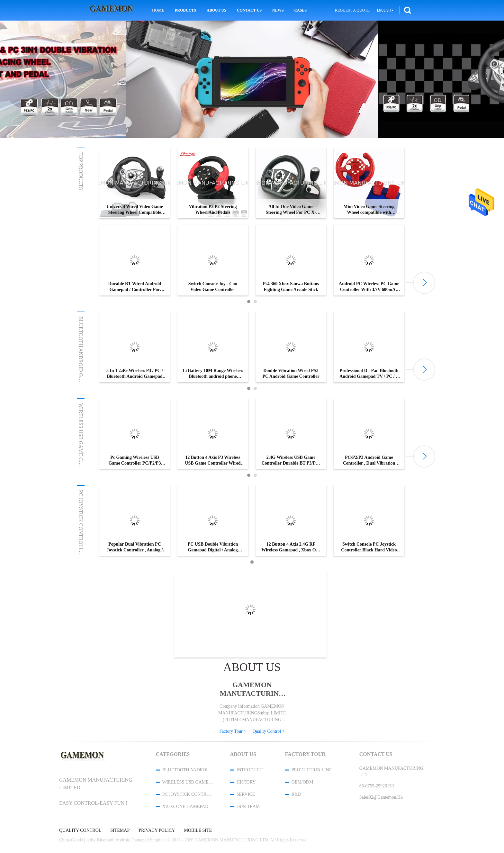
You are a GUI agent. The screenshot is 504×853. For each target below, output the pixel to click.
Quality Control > (269, 731)
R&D (296, 794)
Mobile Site (198, 830)
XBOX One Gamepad (185, 807)
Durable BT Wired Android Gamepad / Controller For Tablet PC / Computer (135, 287)
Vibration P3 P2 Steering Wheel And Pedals (213, 209)
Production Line (312, 770)
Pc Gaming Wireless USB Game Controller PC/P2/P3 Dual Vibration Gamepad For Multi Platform (135, 461)
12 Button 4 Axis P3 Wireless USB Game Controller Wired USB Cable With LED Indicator (213, 461)
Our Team (248, 807)
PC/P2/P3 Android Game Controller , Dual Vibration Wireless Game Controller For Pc (369, 461)
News (278, 10)
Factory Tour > (233, 731)
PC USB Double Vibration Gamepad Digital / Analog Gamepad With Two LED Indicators (213, 547)
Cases (300, 10)
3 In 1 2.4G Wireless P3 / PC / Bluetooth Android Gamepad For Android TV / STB (135, 374)
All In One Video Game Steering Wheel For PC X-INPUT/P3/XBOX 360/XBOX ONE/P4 (291, 210)
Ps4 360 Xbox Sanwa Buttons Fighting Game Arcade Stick (291, 287)
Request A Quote (352, 10)
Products (185, 10)
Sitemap (120, 830)
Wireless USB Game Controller (81, 447)
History (246, 782)
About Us (216, 10)
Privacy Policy (157, 830)
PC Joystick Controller (81, 524)
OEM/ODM (302, 782)
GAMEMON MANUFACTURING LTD (252, 689)
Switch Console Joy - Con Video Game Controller (213, 287)
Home (158, 10)
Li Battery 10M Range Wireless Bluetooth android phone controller (213, 374)
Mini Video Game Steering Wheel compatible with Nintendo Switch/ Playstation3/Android (369, 210)
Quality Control (80, 830)
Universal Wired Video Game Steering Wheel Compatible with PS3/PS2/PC (135, 210)
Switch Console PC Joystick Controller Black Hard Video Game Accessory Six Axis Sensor (369, 547)
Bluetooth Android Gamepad (81, 357)
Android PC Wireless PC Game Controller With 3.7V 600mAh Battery (369, 287)
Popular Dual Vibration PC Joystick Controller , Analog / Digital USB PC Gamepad (135, 547)
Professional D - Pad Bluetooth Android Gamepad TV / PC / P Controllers (369, 374)
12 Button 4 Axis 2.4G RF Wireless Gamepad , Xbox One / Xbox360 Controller (291, 547)
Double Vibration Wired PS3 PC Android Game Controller (291, 373)
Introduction (252, 770)
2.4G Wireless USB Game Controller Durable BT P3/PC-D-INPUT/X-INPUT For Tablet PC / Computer (291, 461)
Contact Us (249, 10)
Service (246, 794)
